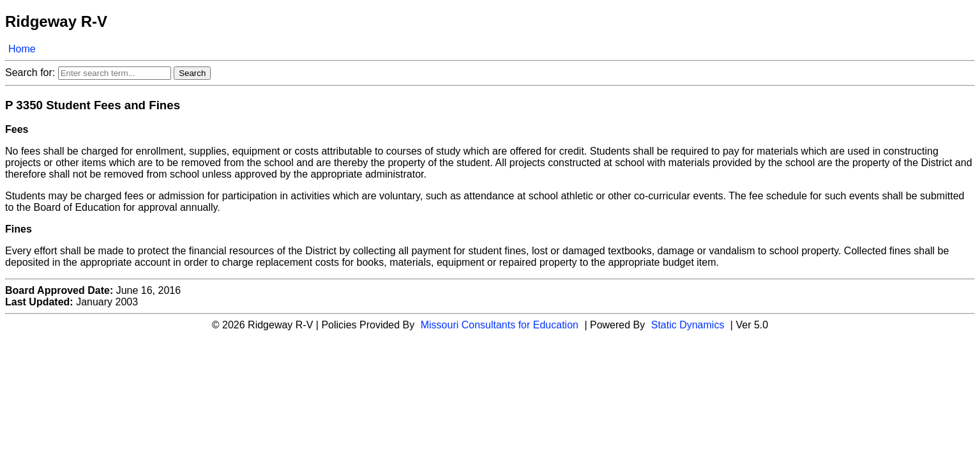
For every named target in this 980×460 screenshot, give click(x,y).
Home (22, 49)
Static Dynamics (688, 325)
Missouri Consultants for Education (500, 325)
